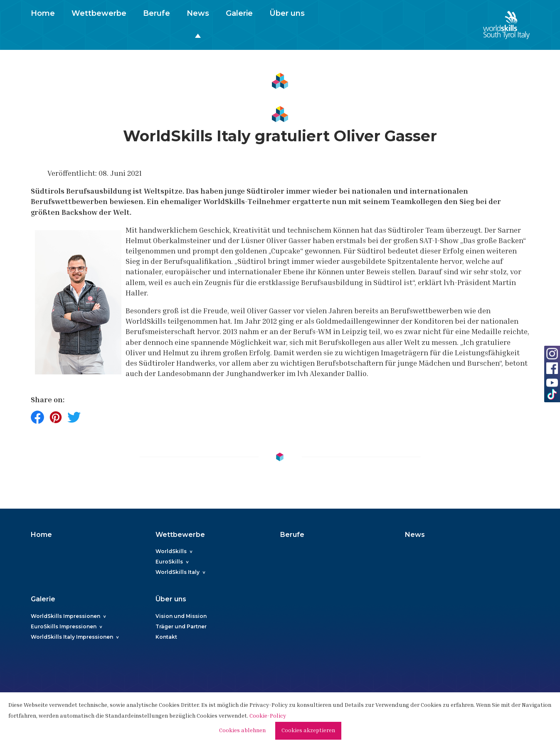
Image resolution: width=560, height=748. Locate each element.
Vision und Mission (181, 616)
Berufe (157, 13)
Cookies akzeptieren (308, 731)
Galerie (239, 13)
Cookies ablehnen (242, 731)
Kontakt (166, 637)
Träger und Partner (181, 626)
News (198, 13)
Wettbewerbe (99, 13)
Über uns (287, 13)
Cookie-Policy (268, 716)
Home (43, 13)
